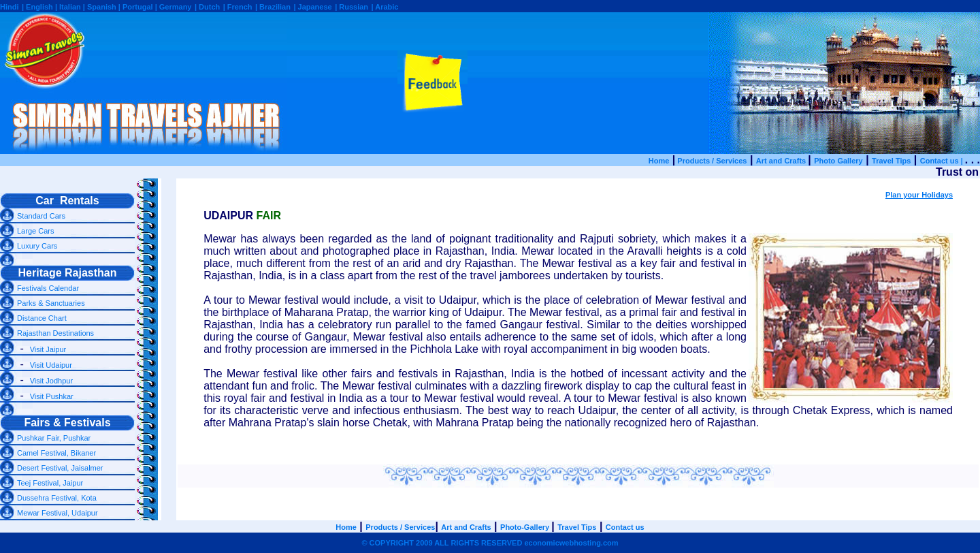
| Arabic (385, 7)
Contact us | (943, 161)
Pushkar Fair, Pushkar (54, 438)
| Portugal (137, 7)
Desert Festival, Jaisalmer (60, 468)
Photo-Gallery (525, 527)
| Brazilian (273, 7)
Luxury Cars (37, 246)
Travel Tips (891, 161)
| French (238, 7)
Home (659, 161)
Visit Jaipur (48, 349)
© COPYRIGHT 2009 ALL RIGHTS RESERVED (490, 543)
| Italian (69, 7)
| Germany (174, 7)
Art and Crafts (782, 161)
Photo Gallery (838, 161)
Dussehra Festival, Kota (57, 498)
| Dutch (207, 7)
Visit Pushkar (52, 396)
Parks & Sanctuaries (51, 303)
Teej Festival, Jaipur (50, 483)
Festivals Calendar (48, 288)
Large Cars (35, 231)
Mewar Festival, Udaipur (58, 513)
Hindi (10, 7)
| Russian (352, 7)
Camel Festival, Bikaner (56, 453)
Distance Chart (42, 318)
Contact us (625, 527)
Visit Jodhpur (51, 381)
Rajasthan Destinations (55, 333)
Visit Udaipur (51, 365)
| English (38, 7)
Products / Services (711, 161)
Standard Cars (41, 216)
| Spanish (101, 7)
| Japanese (312, 7)
